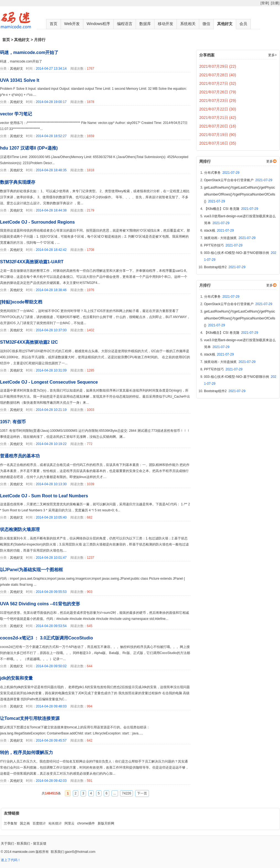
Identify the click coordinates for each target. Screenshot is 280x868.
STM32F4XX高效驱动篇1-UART (32, 262)
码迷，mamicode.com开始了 (29, 52)
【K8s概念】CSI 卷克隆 (231, 209)
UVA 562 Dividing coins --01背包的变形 (40, 604)
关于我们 (7, 843)
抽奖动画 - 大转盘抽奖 (230, 238)
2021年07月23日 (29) (218, 101)
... (115, 793)
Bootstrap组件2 (225, 267)
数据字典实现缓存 (18, 182)
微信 (206, 24)
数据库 (145, 24)
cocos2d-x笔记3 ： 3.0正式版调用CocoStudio (46, 638)
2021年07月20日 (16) (218, 126)
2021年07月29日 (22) (218, 66)
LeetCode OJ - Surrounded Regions (37, 222)
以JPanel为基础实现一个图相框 (31, 570)
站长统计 (55, 823)
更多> (272, 55)
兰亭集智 (10, 823)
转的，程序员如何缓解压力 (26, 752)
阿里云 (70, 823)
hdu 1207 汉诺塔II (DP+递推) (29, 148)
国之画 (25, 823)
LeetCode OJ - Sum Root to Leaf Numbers (44, 496)
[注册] (275, 3)
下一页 (142, 793)
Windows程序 (98, 24)
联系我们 (23, 843)
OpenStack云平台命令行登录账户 (238, 180)
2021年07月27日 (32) (218, 83)
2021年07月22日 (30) (218, 109)
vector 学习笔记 (16, 114)
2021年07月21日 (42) (218, 118)
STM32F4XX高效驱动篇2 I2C (29, 342)
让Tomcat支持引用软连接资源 (30, 718)
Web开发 (72, 24)
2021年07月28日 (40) (218, 75)
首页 (54, 24)
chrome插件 (86, 823)
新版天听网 (106, 823)
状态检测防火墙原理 (20, 529)
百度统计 (39, 823)
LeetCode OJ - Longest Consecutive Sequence (49, 382)
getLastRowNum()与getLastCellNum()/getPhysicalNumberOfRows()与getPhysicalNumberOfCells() (240, 194)
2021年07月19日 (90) (218, 135)
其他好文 (225, 24)
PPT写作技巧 (223, 245)
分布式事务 (222, 173)
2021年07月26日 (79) (218, 92)
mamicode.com (24, 852)
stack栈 (219, 230)
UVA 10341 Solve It (20, 80)
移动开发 (166, 24)
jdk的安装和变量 (16, 678)
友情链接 (12, 813)
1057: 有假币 (13, 422)
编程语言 (125, 24)
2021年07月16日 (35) (218, 143)
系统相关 (188, 24)
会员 (243, 24)
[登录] (265, 3)
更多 (270, 161)
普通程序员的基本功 (20, 456)
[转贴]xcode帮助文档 (21, 302)
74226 (126, 793)
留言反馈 (40, 843)
